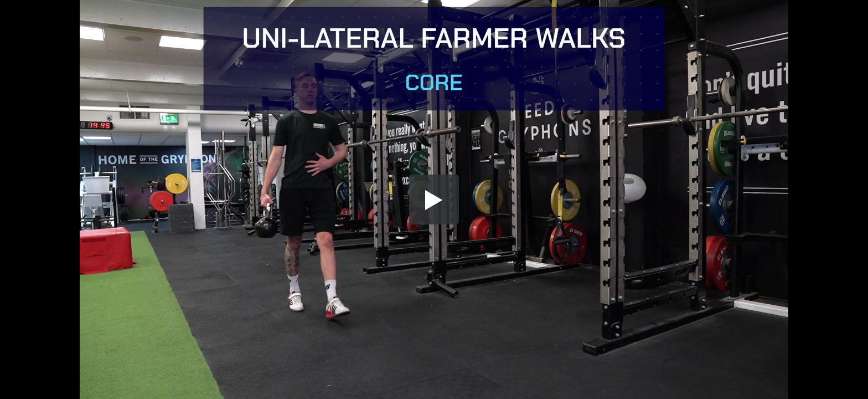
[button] (434, 199)
